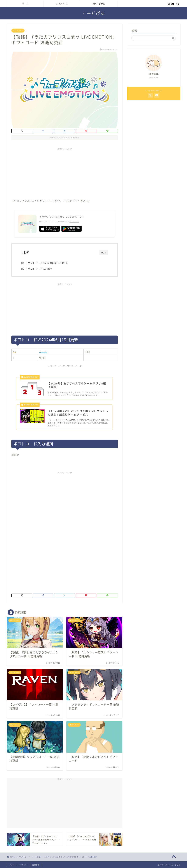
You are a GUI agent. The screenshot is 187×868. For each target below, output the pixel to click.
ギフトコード (18, 31)
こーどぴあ (94, 13)
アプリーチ (74, 222)
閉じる (104, 253)
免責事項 (36, 865)
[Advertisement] (65, 173)
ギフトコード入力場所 (40, 269)
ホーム (25, 4)
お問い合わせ (99, 4)
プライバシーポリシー (18, 865)
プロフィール (62, 4)
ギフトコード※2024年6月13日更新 (48, 263)
